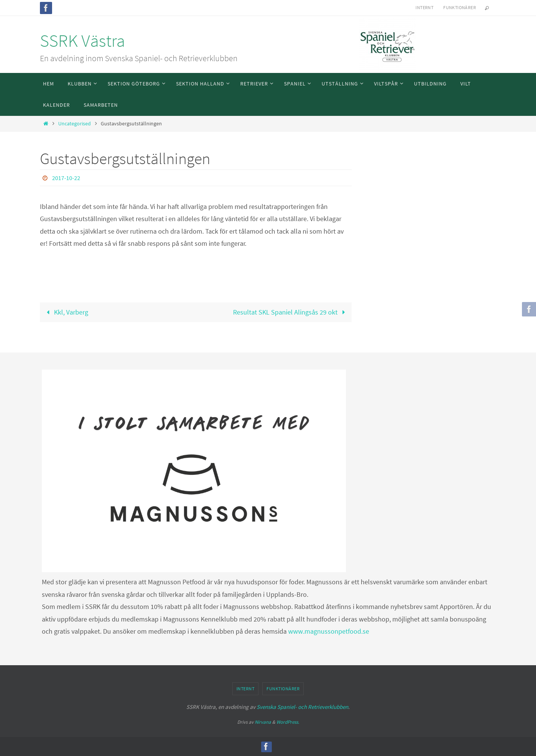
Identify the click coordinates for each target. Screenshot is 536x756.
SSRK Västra (82, 41)
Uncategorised (75, 123)
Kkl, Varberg (66, 312)
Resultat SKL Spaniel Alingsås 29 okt (291, 312)
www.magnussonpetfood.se (329, 631)
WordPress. (288, 722)
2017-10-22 (66, 178)
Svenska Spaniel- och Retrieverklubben (302, 707)
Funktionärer (460, 7)
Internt (424, 7)
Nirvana (263, 722)
